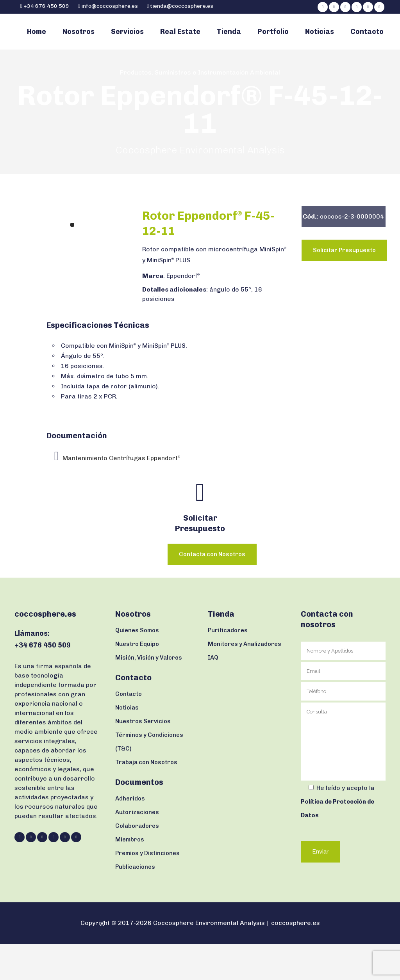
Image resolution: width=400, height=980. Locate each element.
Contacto (129, 730)
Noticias (127, 743)
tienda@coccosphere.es (182, 6)
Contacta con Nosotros (212, 590)
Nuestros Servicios (143, 757)
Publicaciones (135, 903)
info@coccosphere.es (110, 6)
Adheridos (130, 834)
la (337, 838)
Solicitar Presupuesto (344, 286)
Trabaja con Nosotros (146, 798)
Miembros (130, 875)
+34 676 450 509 (46, 6)
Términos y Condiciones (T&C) (149, 778)
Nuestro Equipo (137, 680)
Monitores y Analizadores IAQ (245, 687)
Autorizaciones (137, 848)
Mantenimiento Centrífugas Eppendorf (121, 494)
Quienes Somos (137, 666)
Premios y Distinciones (147, 889)
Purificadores (228, 666)
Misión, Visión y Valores (149, 694)
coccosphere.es (296, 959)
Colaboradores (137, 862)
